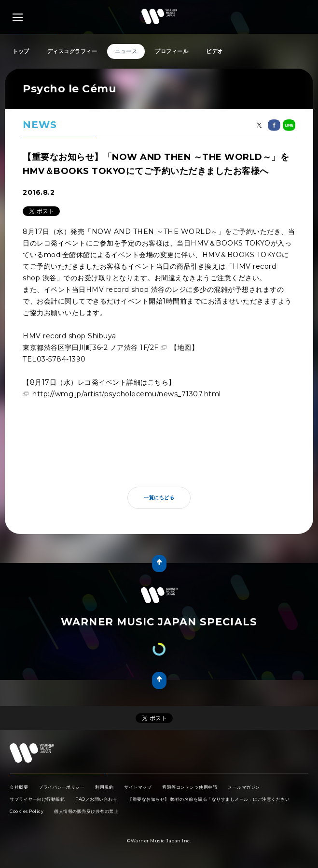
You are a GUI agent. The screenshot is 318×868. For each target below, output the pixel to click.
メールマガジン (244, 787)
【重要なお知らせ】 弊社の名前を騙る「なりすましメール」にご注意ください (209, 799)
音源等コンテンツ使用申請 (190, 787)
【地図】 (184, 347)
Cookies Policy (27, 811)
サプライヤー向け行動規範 (37, 799)
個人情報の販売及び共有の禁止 (86, 811)
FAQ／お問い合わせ (96, 799)
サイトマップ (138, 787)
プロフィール (172, 51)
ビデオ (214, 51)
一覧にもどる (159, 498)
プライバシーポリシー (62, 787)
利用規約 (104, 787)
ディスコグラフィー (72, 51)
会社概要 (19, 787)
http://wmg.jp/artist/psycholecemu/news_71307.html (127, 394)
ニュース (126, 51)
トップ (21, 51)
